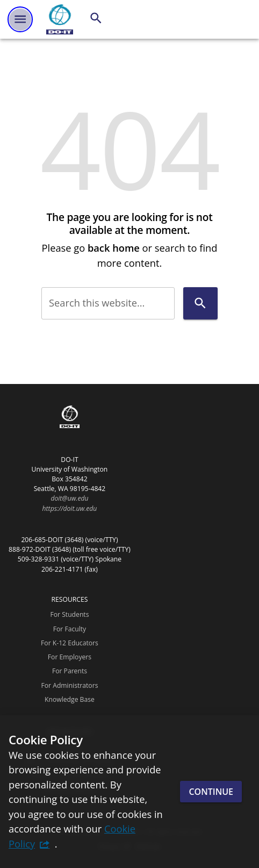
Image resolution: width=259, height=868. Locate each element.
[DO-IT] (60, 19)
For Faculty (70, 629)
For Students (69, 614)
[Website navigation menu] (20, 19)
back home (114, 248)
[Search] (96, 18)
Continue (211, 792)
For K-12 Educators (70, 643)
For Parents (70, 671)
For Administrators (69, 685)
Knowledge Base (70, 699)
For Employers (70, 657)
